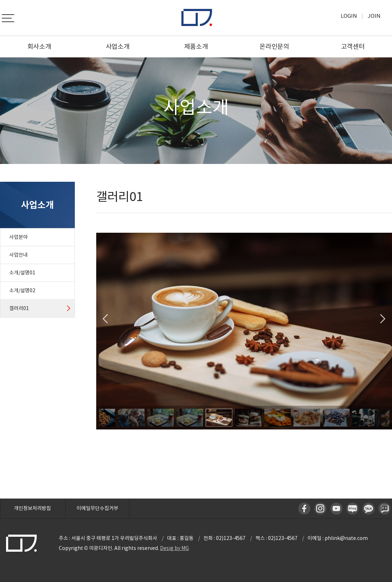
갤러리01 (19, 308)
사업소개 (118, 47)
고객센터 (353, 47)
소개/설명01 (22, 273)
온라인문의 (274, 47)
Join (374, 16)
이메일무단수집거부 (97, 508)
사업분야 (19, 237)
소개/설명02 (22, 290)
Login (349, 16)
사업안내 (19, 255)
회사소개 (39, 47)
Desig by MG (174, 548)
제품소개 (196, 47)
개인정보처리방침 (32, 508)
